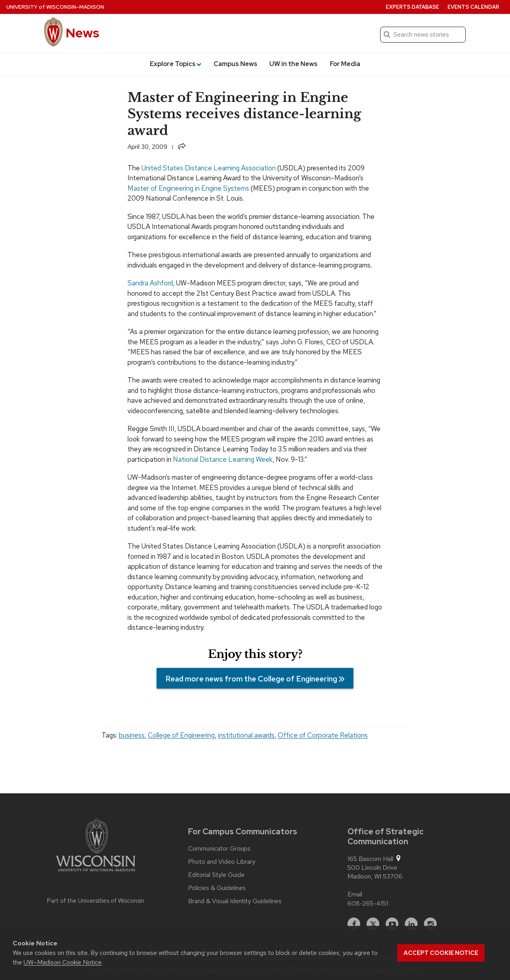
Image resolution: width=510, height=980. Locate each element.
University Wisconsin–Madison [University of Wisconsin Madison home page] (55, 7)
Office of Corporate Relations (323, 735)
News (82, 33)
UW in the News (293, 64)
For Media (345, 64)
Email (355, 894)
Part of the (96, 901)
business (132, 735)
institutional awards (246, 735)
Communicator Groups (219, 849)
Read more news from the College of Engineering (251, 679)
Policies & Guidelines (217, 888)
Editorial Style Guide (216, 875)
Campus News (235, 64)
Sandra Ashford (150, 283)
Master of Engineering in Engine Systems (188, 188)
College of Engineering (181, 735)
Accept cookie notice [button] (441, 953)
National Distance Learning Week (223, 459)
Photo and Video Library (222, 862)
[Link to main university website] (96, 847)
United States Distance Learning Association (209, 168)
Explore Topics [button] (176, 64)
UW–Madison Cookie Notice (63, 962)
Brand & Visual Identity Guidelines (235, 901)
